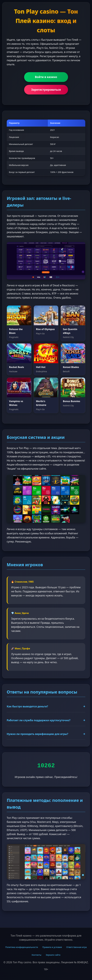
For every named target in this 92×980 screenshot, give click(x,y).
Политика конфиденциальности (22, 947)
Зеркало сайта (53, 955)
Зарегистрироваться (46, 90)
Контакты (37, 955)
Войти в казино (46, 77)
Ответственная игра (76, 947)
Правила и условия (52, 947)
